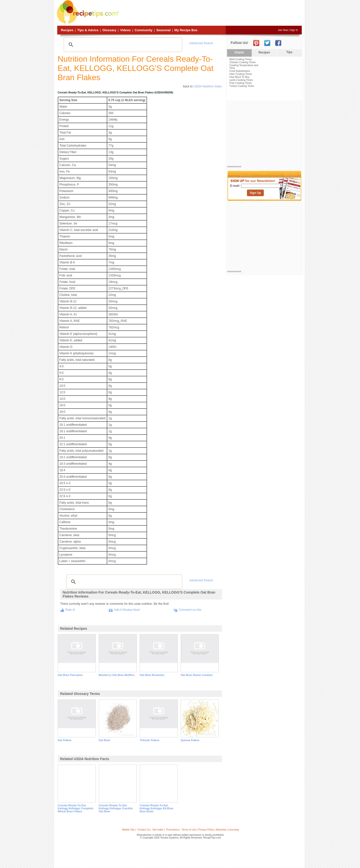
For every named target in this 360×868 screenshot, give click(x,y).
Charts (239, 52)
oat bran (104, 740)
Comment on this (190, 610)
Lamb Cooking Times (241, 80)
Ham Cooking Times (241, 74)
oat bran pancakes (70, 675)
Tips (289, 52)
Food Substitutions (240, 71)
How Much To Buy (239, 77)
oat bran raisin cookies (197, 675)
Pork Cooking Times (241, 83)
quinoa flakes (190, 740)
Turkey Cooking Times (242, 86)
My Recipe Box (186, 30)
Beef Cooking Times (241, 59)
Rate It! (70, 610)
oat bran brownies (152, 675)
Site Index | (159, 830)
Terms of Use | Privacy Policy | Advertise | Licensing (210, 830)
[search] (122, 45)
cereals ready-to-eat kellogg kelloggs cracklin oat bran (116, 808)
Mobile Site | (129, 830)
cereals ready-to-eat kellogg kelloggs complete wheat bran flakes (76, 808)
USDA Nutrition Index (208, 86)
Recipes (67, 30)
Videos (125, 30)
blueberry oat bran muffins (117, 675)
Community (143, 30)
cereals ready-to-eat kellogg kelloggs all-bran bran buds (157, 808)
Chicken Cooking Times (243, 62)
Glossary (109, 30)
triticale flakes (150, 740)
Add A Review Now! (127, 610)
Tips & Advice (88, 30)
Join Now (283, 30)
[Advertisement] (211, 13)
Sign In (294, 30)
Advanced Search (201, 43)
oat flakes (65, 740)
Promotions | (173, 830)
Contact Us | (144, 830)
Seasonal (163, 30)
